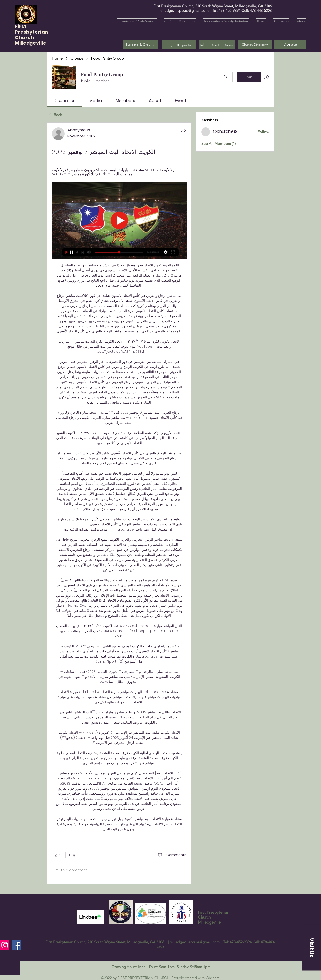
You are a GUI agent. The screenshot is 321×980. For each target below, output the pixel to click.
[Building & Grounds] (141, 45)
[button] (179, 45)
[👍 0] (57, 855)
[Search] (226, 77)
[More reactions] (72, 855)
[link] (65, 101)
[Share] (183, 130)
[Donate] (290, 44)
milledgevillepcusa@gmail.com (183, 11)
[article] (119, 503)
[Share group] (267, 77)
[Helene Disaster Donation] (217, 45)
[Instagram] (5, 945)
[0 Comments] (172, 855)
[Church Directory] (255, 45)
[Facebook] (17, 945)
